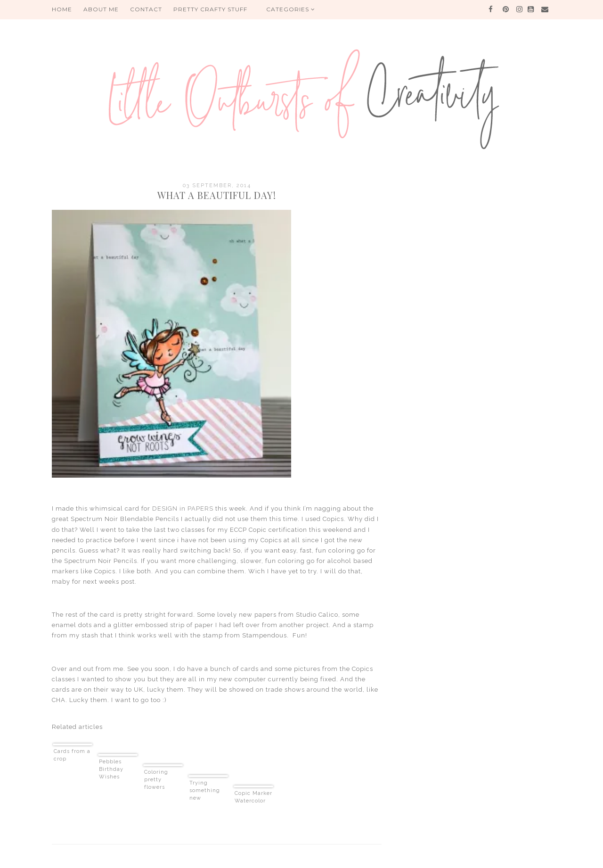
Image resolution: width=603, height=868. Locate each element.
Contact (146, 9)
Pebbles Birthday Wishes (111, 769)
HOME (62, 9)
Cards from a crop (72, 755)
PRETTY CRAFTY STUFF (210, 9)
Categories (291, 9)
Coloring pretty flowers (156, 780)
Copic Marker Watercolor (253, 797)
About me (101, 9)
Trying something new (205, 790)
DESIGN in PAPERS (183, 508)
